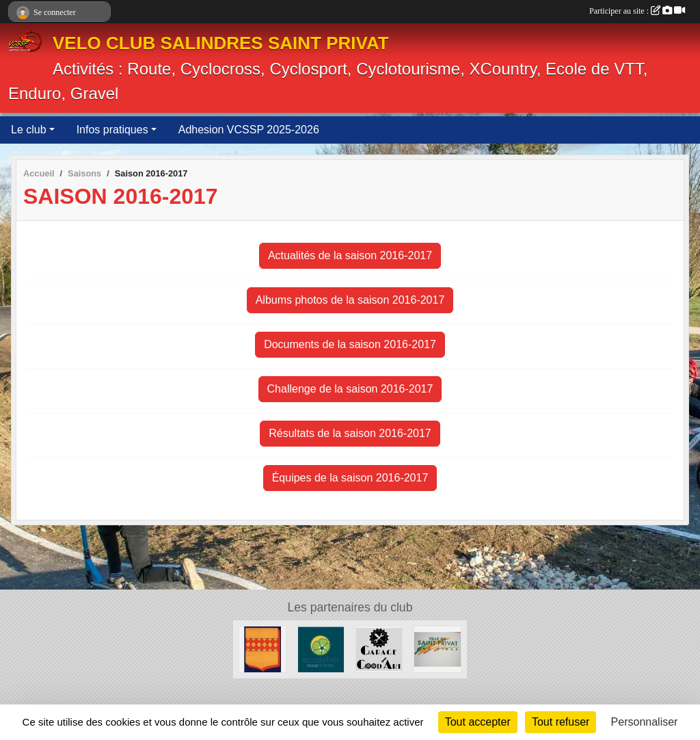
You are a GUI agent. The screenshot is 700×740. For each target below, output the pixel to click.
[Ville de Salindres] (262, 649)
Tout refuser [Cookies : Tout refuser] (561, 722)
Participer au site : (637, 11)
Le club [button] (29, 130)
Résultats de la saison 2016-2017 (350, 433)
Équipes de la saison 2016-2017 (350, 478)
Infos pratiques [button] (112, 130)
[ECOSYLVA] (321, 649)
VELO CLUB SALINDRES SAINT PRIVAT (221, 43)
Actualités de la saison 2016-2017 (350, 255)
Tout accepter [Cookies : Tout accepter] (478, 722)
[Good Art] (379, 649)
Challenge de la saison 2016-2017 (350, 389)
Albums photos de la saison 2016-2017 (350, 300)
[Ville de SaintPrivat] (437, 649)
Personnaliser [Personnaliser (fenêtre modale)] (645, 722)
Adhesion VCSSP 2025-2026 (249, 130)
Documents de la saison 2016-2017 (350, 344)
